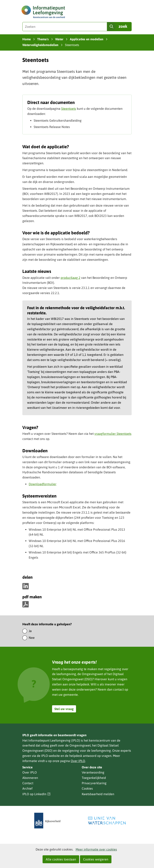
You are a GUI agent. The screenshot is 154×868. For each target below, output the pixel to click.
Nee (32, 638)
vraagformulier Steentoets (113, 434)
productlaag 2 (70, 278)
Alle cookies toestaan (61, 859)
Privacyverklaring (94, 783)
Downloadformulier (43, 484)
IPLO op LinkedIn (36, 794)
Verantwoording (93, 772)
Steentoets (69, 109)
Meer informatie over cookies (96, 849)
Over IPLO (78, 761)
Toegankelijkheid (94, 778)
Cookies (87, 788)
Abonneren (30, 778)
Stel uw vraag (64, 709)
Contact (28, 783)
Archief (27, 788)
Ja (30, 631)
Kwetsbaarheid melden (98, 794)
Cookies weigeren (96, 859)
